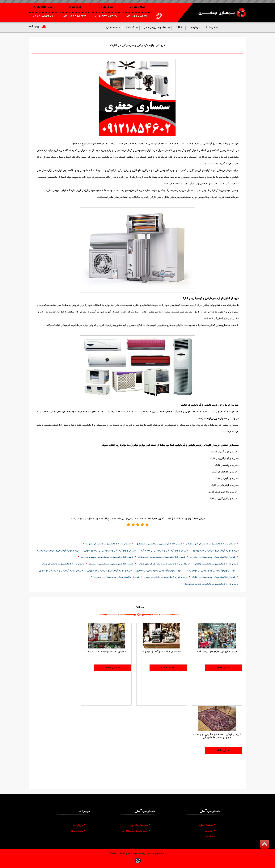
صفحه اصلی (207, 825)
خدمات (210, 831)
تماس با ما (78, 831)
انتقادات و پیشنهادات (136, 831)
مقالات (210, 837)
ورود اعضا (34, 26)
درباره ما (79, 825)
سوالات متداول (140, 825)
